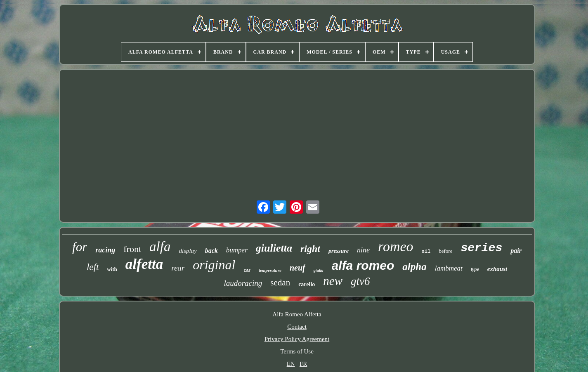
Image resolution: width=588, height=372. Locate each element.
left (93, 267)
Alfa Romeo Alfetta (297, 314)
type (475, 269)
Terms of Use (297, 351)
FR (303, 364)
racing (105, 250)
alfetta (144, 264)
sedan (280, 283)
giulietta (274, 248)
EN (291, 364)
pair (516, 251)
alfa (160, 247)
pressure (339, 251)
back (211, 251)
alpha (414, 267)
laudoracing (243, 283)
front (132, 249)
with (112, 269)
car (247, 270)
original (214, 265)
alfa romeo (363, 265)
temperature (270, 270)
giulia (319, 270)
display (188, 251)
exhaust (497, 269)
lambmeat (449, 268)
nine (363, 250)
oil (426, 252)
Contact (297, 327)
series (481, 248)
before (445, 251)
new (333, 281)
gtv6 (360, 281)
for (80, 247)
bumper (237, 250)
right (310, 249)
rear (178, 268)
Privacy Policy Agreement (297, 339)
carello (307, 284)
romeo (396, 246)
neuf (298, 268)
